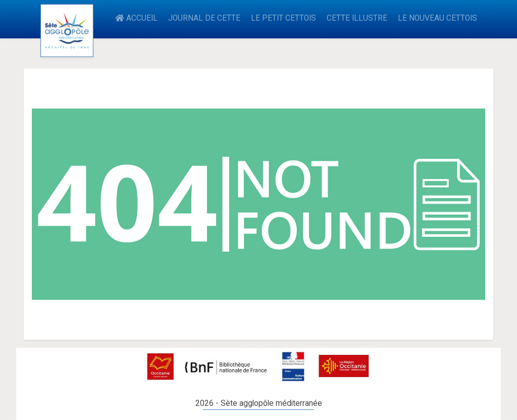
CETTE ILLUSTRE (357, 18)
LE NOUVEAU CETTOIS (437, 18)
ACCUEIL (136, 18)
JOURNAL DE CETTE (204, 18)
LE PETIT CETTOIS (283, 18)
